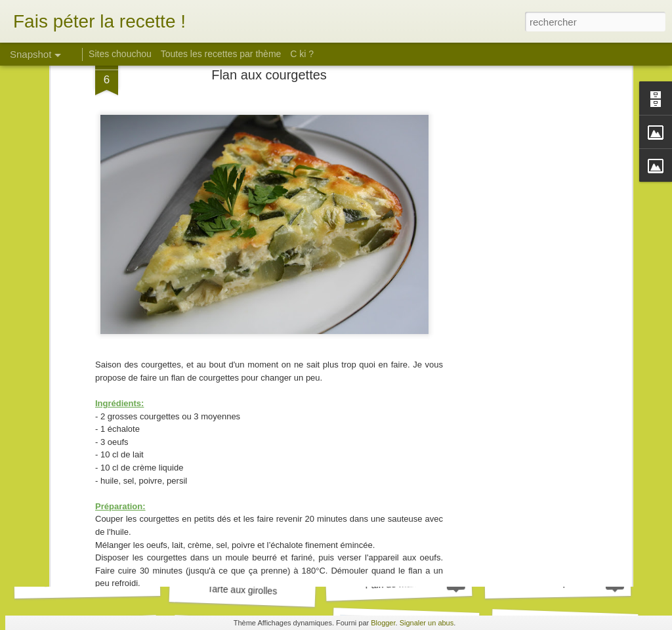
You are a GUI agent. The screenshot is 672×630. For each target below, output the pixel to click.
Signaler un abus (427, 623)
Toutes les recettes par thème (221, 54)
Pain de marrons (399, 584)
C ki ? (302, 54)
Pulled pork (558, 582)
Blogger (383, 623)
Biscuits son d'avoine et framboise (113, 582)
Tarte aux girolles (242, 590)
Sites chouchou (120, 54)
